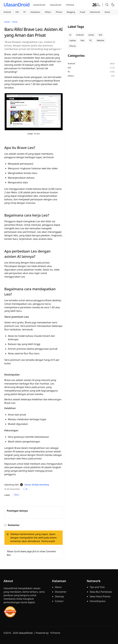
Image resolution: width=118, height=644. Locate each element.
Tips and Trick (97, 587)
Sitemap (59, 596)
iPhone (59, 12)
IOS (17, 12)
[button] (107, 5)
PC (25, 12)
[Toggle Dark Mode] (113, 5)
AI (70, 35)
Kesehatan (35, 12)
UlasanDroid (17, 5)
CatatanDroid (39, 5)
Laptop (73, 40)
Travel (82, 12)
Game (107, 12)
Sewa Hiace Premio (100, 596)
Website (100, 40)
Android (7, 12)
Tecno (16, 495)
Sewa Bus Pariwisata (101, 592)
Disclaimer (61, 592)
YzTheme (70, 5)
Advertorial (95, 12)
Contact (59, 601)
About (58, 587)
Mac (83, 40)
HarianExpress (98, 601)
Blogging (71, 12)
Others (48, 12)
